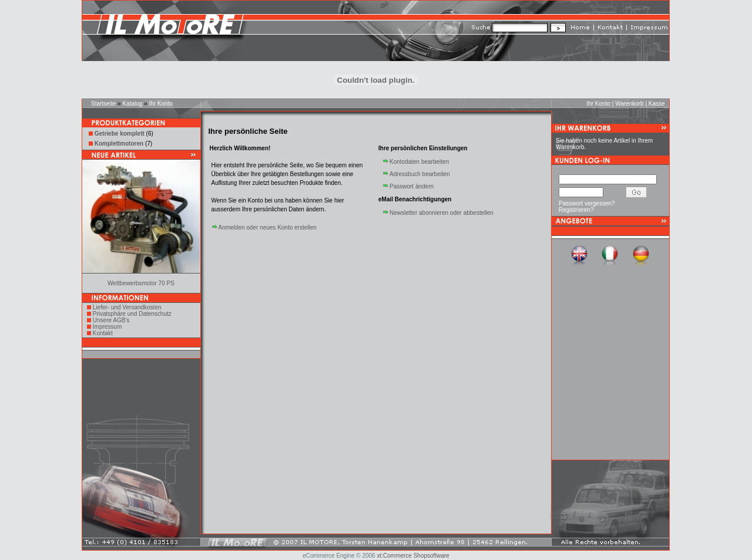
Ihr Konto (161, 104)
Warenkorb (630, 104)
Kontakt (103, 333)
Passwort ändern (412, 186)
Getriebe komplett (120, 134)
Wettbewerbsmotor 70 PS (141, 283)
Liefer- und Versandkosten (127, 307)
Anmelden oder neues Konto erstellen (268, 227)
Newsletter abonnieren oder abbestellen (442, 213)
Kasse (657, 104)
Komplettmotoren (119, 144)
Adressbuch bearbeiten (420, 174)
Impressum (107, 327)
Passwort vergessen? (587, 203)
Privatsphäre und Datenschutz (132, 314)
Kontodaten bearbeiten (419, 162)
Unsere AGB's (111, 320)
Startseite (103, 104)
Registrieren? (576, 210)
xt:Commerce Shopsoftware (413, 556)
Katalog (132, 104)
